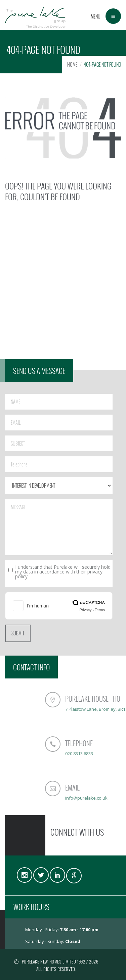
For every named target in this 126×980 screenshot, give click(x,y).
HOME (72, 64)
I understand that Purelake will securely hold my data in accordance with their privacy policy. (63, 572)
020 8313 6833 (105, 754)
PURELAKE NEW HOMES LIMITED (49, 961)
